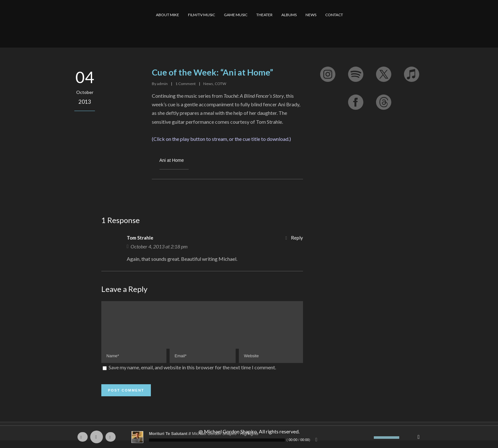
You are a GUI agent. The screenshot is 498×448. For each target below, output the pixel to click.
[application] (249, 437)
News (208, 84)
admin (162, 84)
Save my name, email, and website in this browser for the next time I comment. (192, 375)
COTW (220, 84)
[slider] (217, 440)
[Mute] (369, 438)
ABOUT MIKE (168, 15)
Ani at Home (172, 160)
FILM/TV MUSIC (202, 15)
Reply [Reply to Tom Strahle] (297, 238)
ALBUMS (289, 15)
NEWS (311, 15)
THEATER (264, 15)
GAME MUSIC (236, 15)
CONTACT (334, 15)
